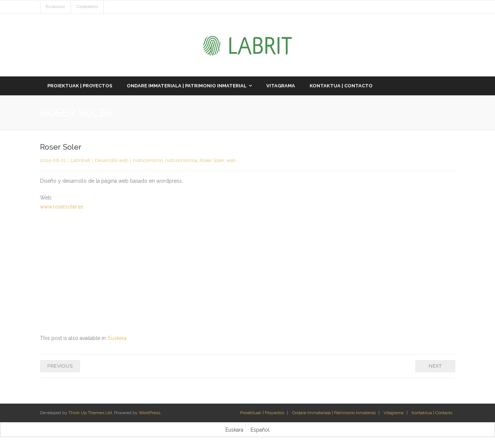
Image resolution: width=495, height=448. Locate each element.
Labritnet (80, 160)
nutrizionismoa (181, 160)
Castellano (87, 7)
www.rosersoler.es (62, 207)
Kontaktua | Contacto (432, 413)
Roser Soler (212, 160)
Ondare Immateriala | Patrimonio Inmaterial (334, 413)
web (231, 160)
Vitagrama (394, 413)
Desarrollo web (112, 160)
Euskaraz (56, 7)
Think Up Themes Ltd (90, 413)
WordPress (150, 413)
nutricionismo (148, 160)
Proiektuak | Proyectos (262, 413)
